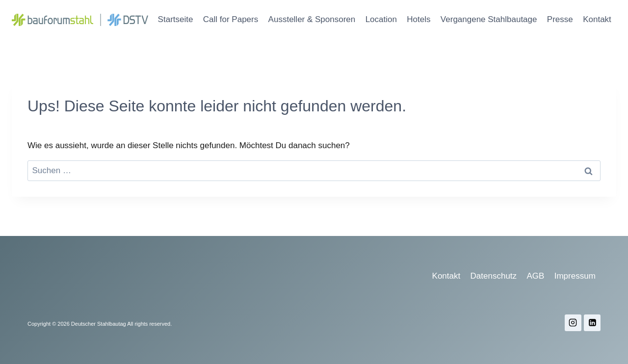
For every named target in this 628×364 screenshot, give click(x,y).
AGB (535, 276)
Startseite (176, 19)
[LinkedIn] (592, 323)
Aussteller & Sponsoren (312, 19)
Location (381, 19)
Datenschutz (494, 276)
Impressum (575, 276)
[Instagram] (573, 323)
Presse (560, 19)
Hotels (419, 19)
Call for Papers (231, 19)
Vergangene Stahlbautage (489, 19)
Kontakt (597, 19)
